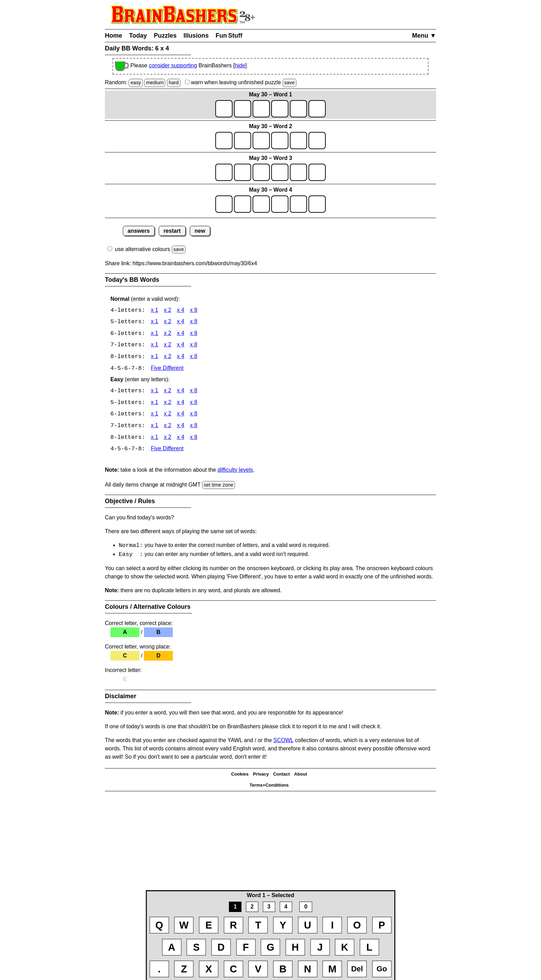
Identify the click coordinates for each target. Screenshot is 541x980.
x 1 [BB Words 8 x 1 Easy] (154, 439)
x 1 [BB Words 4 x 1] (154, 311)
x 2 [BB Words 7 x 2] (168, 346)
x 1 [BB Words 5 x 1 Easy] (154, 404)
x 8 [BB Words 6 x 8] (194, 334)
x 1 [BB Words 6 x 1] (154, 334)
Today (138, 36)
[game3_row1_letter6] (317, 172)
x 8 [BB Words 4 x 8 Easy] (194, 392)
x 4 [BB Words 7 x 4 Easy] (181, 427)
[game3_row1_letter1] (224, 172)
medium (155, 83)
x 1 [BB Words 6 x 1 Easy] (154, 416)
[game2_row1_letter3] (261, 141)
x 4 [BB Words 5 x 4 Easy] (181, 404)
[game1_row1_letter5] (298, 109)
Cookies (240, 776)
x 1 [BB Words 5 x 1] (154, 322)
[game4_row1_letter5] (298, 204)
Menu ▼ (424, 36)
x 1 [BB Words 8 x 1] (154, 358)
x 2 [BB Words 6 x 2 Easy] (168, 416)
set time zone (219, 487)
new (200, 231)
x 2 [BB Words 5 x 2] (168, 322)
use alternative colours (142, 249)
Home (114, 36)
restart (172, 231)
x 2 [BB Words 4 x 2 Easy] (168, 392)
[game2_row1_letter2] (243, 141)
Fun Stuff (229, 36)
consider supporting (173, 65)
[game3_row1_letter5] (298, 172)
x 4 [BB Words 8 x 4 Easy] (181, 439)
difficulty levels (235, 472)
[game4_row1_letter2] (243, 204)
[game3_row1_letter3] (261, 172)
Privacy (261, 776)
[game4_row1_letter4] (280, 204)
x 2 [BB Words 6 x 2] (168, 334)
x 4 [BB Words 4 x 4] (181, 311)
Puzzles (165, 36)
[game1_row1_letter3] (261, 109)
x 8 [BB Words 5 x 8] (194, 322)
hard (174, 83)
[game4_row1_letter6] (317, 204)
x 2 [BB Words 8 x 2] (168, 358)
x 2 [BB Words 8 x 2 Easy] (168, 439)
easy (136, 83)
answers (139, 231)
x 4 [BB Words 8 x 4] (181, 358)
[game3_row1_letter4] (280, 172)
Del (357, 969)
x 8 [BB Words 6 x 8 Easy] (194, 416)
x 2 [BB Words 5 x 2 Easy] (168, 404)
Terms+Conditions (269, 787)
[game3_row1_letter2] (243, 172)
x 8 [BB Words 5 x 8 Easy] (194, 404)
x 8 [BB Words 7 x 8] (194, 346)
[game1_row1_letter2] (243, 109)
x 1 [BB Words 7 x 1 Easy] (154, 427)
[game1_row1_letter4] (280, 109)
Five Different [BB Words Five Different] (167, 369)
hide (240, 65)
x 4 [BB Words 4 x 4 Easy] (181, 392)
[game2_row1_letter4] (280, 141)
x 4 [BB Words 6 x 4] (181, 334)
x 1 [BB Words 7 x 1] (154, 346)
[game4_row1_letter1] (224, 204)
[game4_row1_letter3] (261, 204)
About (301, 776)
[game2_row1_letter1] (224, 141)
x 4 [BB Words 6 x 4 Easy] (181, 416)
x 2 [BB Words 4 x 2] (168, 311)
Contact (282, 776)
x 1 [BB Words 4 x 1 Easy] (154, 392)
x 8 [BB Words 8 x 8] (194, 358)
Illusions (196, 36)
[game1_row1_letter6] (317, 109)
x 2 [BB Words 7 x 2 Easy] (168, 427)
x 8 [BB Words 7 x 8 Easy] (194, 427)
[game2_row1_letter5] (298, 141)
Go (382, 969)
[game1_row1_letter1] (224, 109)
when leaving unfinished (241, 82)
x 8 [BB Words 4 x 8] (194, 311)
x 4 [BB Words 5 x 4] (181, 322)
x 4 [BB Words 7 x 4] (181, 346)
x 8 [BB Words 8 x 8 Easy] (194, 439)
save (289, 83)
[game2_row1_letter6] (317, 141)
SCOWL (283, 742)
